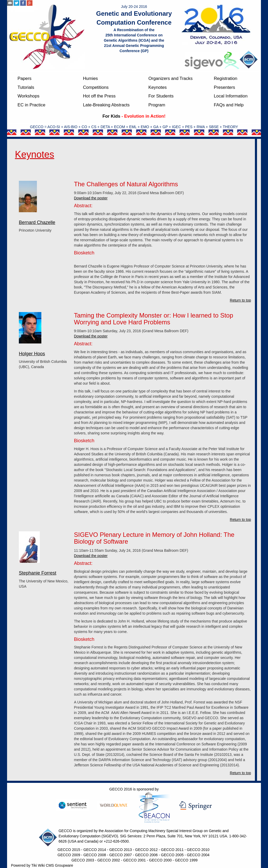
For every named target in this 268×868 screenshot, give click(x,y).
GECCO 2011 (172, 850)
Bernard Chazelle (37, 222)
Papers (24, 78)
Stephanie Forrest (38, 573)
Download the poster (91, 198)
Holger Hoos (32, 354)
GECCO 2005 (172, 855)
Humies (90, 78)
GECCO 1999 (186, 860)
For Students (161, 96)
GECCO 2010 (198, 850)
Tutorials (26, 87)
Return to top (240, 300)
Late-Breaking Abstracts (106, 105)
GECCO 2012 (146, 850)
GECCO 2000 (160, 860)
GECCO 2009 (69, 855)
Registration (226, 78)
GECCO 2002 (109, 860)
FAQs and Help (229, 105)
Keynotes (158, 87)
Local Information (231, 96)
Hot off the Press (99, 96)
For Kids (111, 116)
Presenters (224, 87)
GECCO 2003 (83, 860)
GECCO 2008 (95, 855)
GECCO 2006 (146, 855)
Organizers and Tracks (171, 78)
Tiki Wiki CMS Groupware (52, 865)
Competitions (96, 87)
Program (157, 105)
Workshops (29, 96)
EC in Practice (31, 105)
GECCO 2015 (69, 850)
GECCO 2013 (120, 850)
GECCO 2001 (135, 860)
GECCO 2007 (120, 855)
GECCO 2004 (198, 855)
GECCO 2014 (95, 850)
